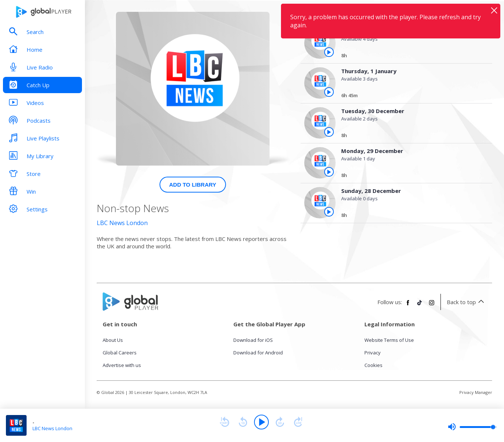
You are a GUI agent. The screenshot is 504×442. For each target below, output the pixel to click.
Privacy (373, 353)
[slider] (472, 427)
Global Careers (120, 353)
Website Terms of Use (389, 340)
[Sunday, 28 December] (410, 216)
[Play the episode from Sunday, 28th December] (329, 212)
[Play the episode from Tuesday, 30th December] (329, 132)
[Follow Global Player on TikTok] (420, 306)
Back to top (467, 302)
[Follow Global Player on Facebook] (408, 306)
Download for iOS (253, 340)
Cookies (373, 365)
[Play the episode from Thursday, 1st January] (329, 52)
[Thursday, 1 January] (410, 57)
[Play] (261, 422)
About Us (113, 340)
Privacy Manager (476, 392)
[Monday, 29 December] (410, 176)
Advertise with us (122, 365)
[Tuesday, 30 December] (410, 136)
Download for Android (258, 353)
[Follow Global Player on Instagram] (432, 306)
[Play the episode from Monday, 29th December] (329, 172)
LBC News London (122, 223)
